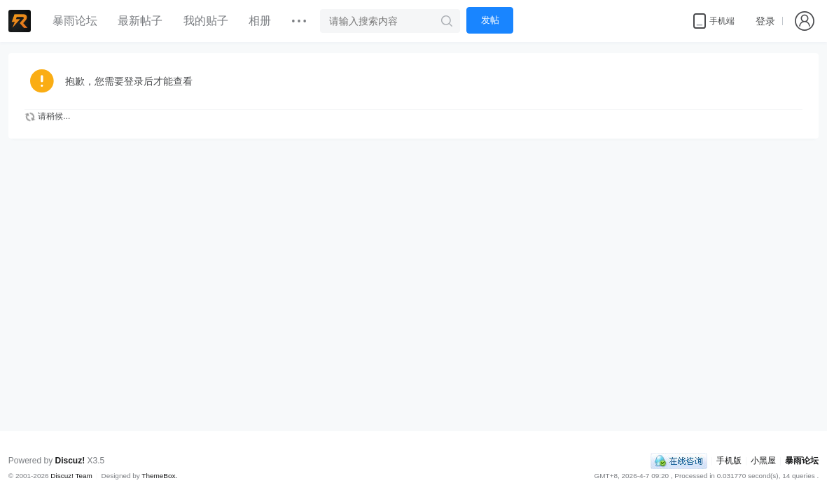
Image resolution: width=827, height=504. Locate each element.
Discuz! (70, 461)
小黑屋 (763, 461)
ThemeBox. (159, 476)
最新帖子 (140, 21)
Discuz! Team (71, 476)
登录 (765, 21)
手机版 (729, 461)
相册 (260, 21)
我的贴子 (206, 21)
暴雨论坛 (75, 21)
